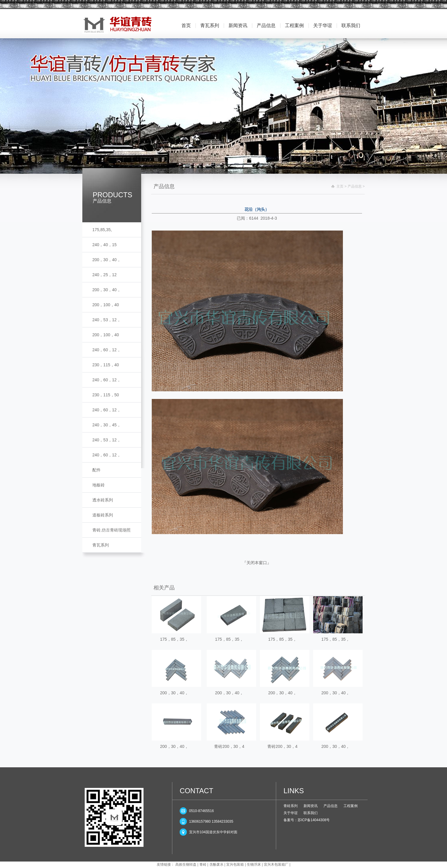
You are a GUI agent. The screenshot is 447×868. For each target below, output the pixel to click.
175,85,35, (102, 230)
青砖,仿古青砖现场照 (111, 530)
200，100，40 (106, 305)
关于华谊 (323, 25)
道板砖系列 (103, 515)
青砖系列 (291, 806)
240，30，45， (107, 425)
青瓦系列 (210, 25)
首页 (186, 25)
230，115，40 (106, 365)
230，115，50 (106, 395)
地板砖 (99, 485)
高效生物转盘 (186, 864)
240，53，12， (107, 320)
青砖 (203, 864)
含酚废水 (216, 864)
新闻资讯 (238, 25)
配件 (96, 470)
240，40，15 (105, 245)
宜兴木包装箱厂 (276, 864)
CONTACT (196, 791)
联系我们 (351, 25)
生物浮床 (254, 864)
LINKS (294, 791)
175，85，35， (174, 639)
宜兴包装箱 (235, 864)
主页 (340, 186)
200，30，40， (107, 260)
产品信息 (266, 25)
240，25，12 (105, 275)
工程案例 (294, 25)
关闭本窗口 (257, 563)
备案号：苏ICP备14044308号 (307, 820)
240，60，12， (107, 350)
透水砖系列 (103, 500)
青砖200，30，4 (229, 746)
